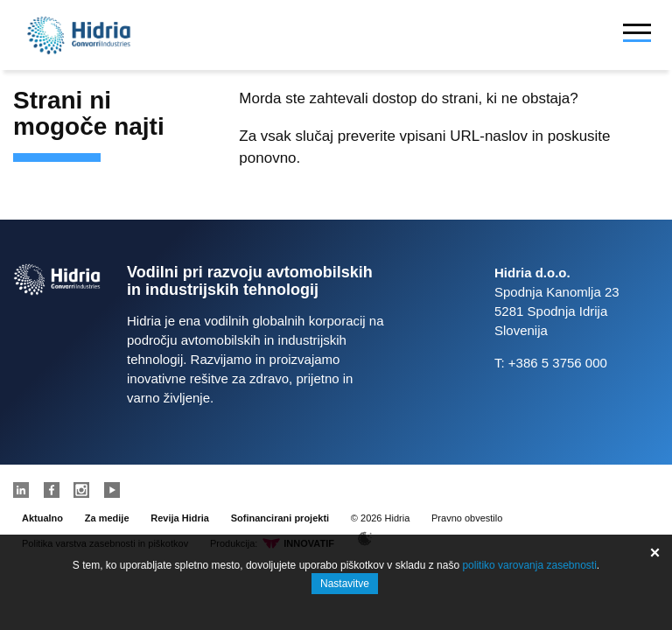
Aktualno (42, 518)
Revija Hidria (180, 518)
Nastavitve (345, 584)
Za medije (107, 518)
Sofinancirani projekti (280, 518)
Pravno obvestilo (467, 518)
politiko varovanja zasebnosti (529, 565)
